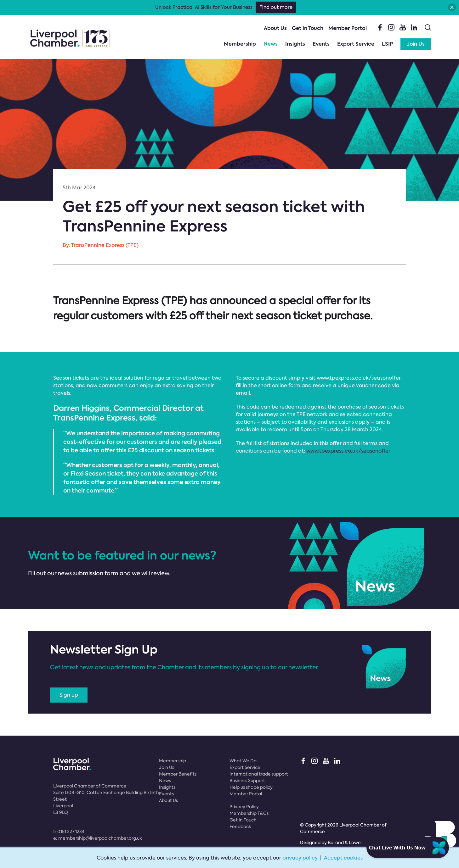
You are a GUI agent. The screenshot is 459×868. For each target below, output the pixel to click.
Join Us (416, 44)
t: (69, 832)
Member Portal (348, 28)
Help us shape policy (251, 787)
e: (98, 838)
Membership (240, 44)
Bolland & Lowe (344, 843)
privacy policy (300, 858)
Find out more (276, 7)
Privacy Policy (244, 807)
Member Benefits (178, 774)
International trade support (259, 774)
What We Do (243, 761)
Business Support (247, 781)
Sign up (69, 695)
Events (321, 44)
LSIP (387, 44)
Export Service (356, 44)
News (271, 44)
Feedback (240, 826)
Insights (295, 44)
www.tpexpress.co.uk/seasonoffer (348, 451)
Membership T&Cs (249, 813)
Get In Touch (308, 28)
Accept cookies (343, 858)
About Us (275, 28)
